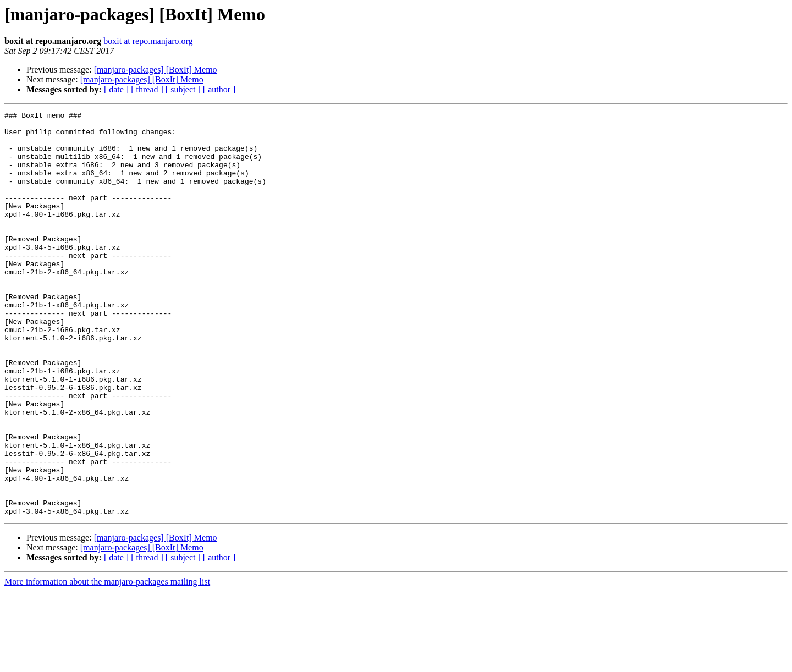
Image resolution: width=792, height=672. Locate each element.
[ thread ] (147, 89)
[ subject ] (183, 89)
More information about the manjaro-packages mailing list (107, 662)
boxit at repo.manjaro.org (148, 41)
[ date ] (116, 89)
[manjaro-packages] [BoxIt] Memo (156, 70)
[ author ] (219, 89)
